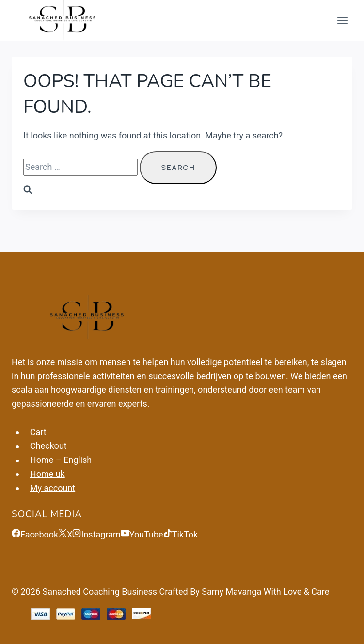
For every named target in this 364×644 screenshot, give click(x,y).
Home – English (61, 460)
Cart (38, 432)
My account (53, 488)
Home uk (47, 474)
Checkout (48, 446)
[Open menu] (342, 21)
